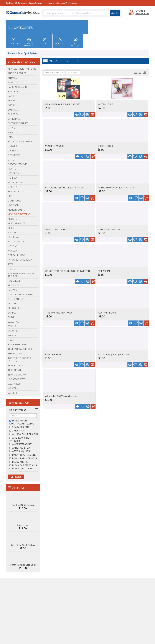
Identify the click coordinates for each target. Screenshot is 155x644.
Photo (12, 269)
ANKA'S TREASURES (21, 444)
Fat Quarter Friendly (20, 142)
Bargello (13, 92)
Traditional (15, 370)
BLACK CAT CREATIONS (23, 465)
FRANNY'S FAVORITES (56, 229)
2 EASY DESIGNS (19, 427)
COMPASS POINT (107, 313)
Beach (11, 101)
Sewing (12, 326)
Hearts (12, 169)
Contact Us (73, 3)
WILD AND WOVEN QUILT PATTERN (116, 188)
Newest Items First (55, 72)
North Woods (16, 242)
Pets (10, 264)
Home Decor (15, 183)
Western (13, 388)
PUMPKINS (13, 290)
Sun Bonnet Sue (17, 345)
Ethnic (12, 128)
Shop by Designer (36, 3)
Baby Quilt (14, 82)
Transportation (17, 375)
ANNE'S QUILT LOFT (21, 448)
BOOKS (12, 105)
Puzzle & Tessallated (20, 295)
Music (11, 228)
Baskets (12, 96)
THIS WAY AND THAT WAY (59, 313)
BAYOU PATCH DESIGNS (23, 458)
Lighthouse (15, 201)
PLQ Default (15, 281)
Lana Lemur (23, 525)
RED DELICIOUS (106, 146)
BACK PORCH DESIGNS (23, 455)
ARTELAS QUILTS (20, 451)
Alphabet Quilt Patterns (22, 69)
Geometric (14, 155)
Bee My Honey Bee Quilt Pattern (114, 354)
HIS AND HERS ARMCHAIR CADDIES (62, 104)
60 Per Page (73, 72)
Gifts (11, 160)
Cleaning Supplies (18, 123)
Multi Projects (16, 223)
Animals (12, 78)
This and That (16, 354)
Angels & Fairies (17, 73)
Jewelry (13, 187)
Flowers (13, 146)
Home (11, 53)
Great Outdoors (18, 164)
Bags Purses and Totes (21, 87)
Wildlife (13, 393)
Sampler (13, 313)
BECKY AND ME (19, 462)
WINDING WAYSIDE (55, 146)
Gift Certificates (21, 3)
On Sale (45, 41)
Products (14, 285)
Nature (12, 233)
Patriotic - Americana (20, 260)
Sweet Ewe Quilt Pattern (23, 545)
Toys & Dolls (15, 366)
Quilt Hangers (16, 299)
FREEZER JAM (104, 271)
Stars (11, 340)
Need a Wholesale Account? (55, 3)
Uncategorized (17, 379)
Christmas (14, 119)
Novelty (13, 251)
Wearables (14, 384)
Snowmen (13, 331)
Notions (13, 246)
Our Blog (9, 3)
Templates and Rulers (21, 349)
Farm (11, 137)
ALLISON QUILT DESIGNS (24, 434)
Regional (13, 304)
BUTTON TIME (106, 104)
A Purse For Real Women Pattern (61, 396)
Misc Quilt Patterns (28, 53)
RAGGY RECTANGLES (109, 229)
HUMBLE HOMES (53, 354)
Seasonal (13, 322)
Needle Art (14, 237)
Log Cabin (14, 205)
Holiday (12, 178)
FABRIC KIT (13, 132)
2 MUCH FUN (17, 431)
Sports (12, 335)
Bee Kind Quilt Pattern (23, 505)
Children (13, 114)
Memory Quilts (16, 210)
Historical (14, 173)
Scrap (11, 317)
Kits (10, 196)
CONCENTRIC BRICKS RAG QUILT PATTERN (68, 271)
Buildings (13, 110)
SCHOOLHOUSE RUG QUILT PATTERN (64, 188)
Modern (12, 219)
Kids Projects (16, 192)
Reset (16, 477)
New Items (13, 41)
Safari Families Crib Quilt (23, 565)
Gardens (13, 151)
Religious (13, 308)
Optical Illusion (17, 255)
